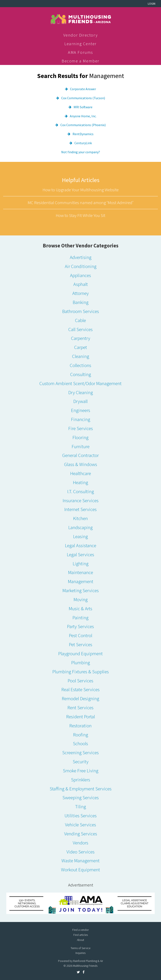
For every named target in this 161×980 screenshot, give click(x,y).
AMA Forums (80, 52)
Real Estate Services (80, 689)
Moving (81, 599)
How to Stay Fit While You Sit (80, 215)
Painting (80, 617)
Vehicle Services (80, 825)
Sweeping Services (81, 797)
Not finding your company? (81, 152)
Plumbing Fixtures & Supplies (81, 672)
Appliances (80, 275)
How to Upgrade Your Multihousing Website (81, 190)
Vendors (80, 843)
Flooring (80, 437)
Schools (80, 743)
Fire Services (81, 428)
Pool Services (80, 681)
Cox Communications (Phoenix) (83, 125)
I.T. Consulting (81, 491)
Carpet (81, 347)
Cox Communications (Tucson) (83, 98)
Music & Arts (80, 608)
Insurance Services (81, 500)
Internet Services (80, 509)
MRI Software (83, 107)
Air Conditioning (81, 266)
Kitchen (80, 518)
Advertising (81, 257)
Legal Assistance (81, 545)
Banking (81, 302)
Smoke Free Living (81, 771)
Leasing (80, 536)
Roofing (81, 735)
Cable (80, 320)
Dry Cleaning (81, 392)
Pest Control (81, 635)
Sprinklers (81, 780)
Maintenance (81, 572)
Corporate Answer (83, 89)
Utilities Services (81, 816)
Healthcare (81, 473)
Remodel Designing (80, 698)
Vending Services (81, 834)
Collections (80, 365)
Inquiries (80, 953)
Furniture (81, 446)
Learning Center (80, 44)
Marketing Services (81, 590)
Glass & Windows (81, 464)
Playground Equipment (80, 653)
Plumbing (81, 662)
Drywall (80, 401)
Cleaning (81, 356)
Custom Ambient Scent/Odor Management (80, 383)
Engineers (81, 410)
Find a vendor (80, 930)
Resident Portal (81, 717)
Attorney (80, 293)
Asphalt (81, 284)
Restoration (80, 726)
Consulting (81, 374)
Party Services (80, 626)
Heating (80, 482)
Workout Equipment (80, 870)
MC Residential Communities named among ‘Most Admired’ (80, 203)
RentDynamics (83, 134)
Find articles (81, 935)
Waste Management (80, 860)
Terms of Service (80, 948)
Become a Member (80, 61)
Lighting (81, 563)
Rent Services (80, 707)
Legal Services (80, 554)
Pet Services (81, 644)
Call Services (80, 329)
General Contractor (80, 455)
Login (152, 4)
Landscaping (80, 527)
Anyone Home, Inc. (83, 116)
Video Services (80, 852)
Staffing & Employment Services (81, 789)
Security (81, 761)
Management (81, 581)
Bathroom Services (81, 311)
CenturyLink (83, 143)
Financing (81, 419)
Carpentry (81, 338)
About (80, 940)
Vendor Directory (81, 35)
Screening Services (80, 752)
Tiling (80, 806)
